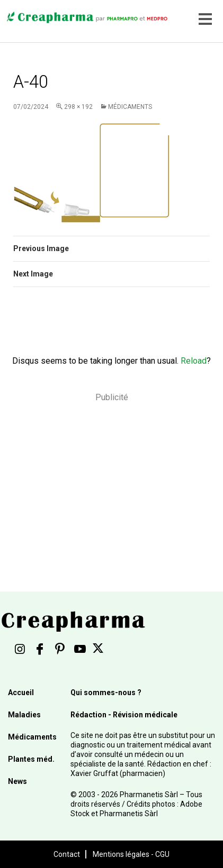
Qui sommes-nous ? (106, 692)
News (17, 781)
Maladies (24, 715)
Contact (67, 854)
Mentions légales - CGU (131, 854)
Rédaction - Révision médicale (124, 715)
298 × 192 (78, 107)
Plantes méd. (31, 759)
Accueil (21, 692)
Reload (194, 361)
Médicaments (130, 107)
